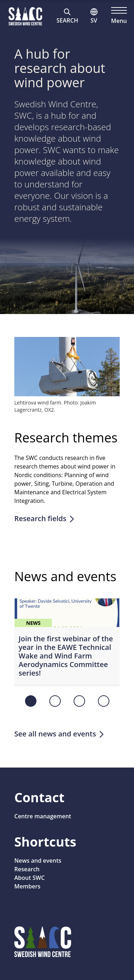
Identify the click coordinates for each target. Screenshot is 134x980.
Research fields (45, 518)
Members (27, 886)
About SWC (29, 878)
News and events (38, 861)
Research (27, 869)
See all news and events (60, 734)
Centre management (43, 816)
